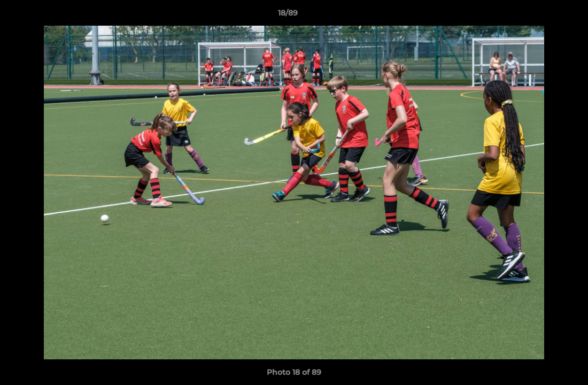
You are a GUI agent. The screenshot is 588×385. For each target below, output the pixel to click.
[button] (543, 16)
